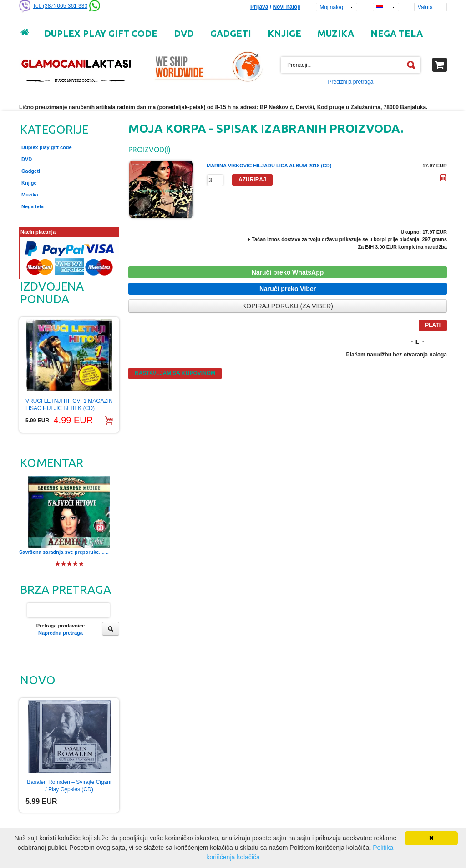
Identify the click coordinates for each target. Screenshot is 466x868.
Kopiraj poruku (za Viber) (288, 306)
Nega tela (33, 206)
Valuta (425, 7)
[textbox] (351, 65)
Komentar (52, 463)
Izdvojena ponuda (52, 293)
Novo (38, 680)
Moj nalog (331, 7)
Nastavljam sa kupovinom (175, 373)
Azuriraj (252, 180)
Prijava (259, 7)
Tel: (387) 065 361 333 (60, 6)
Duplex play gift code (47, 147)
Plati (433, 325)
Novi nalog (286, 7)
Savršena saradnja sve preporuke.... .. (64, 552)
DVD (27, 159)
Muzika (30, 195)
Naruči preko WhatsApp (288, 272)
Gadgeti (31, 171)
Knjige (29, 183)
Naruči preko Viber (288, 289)
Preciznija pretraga (350, 82)
